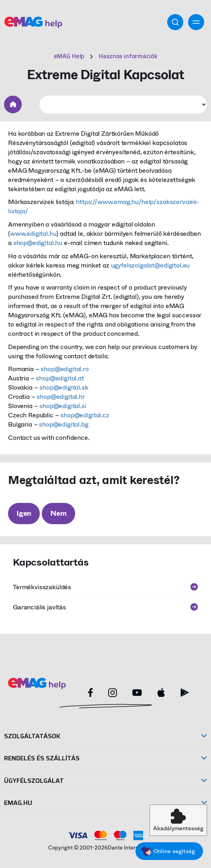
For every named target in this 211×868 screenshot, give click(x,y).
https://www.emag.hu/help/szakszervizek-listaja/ (104, 206)
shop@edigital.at (60, 378)
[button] (178, 820)
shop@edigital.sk (64, 387)
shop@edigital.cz (85, 415)
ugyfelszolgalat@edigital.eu (151, 265)
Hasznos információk (128, 56)
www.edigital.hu (33, 234)
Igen (24, 513)
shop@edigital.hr (60, 397)
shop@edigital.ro (65, 369)
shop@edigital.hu (38, 243)
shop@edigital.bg (64, 424)
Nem (58, 513)
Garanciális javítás (105, 607)
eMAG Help (69, 56)
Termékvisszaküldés (105, 587)
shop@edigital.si (63, 406)
